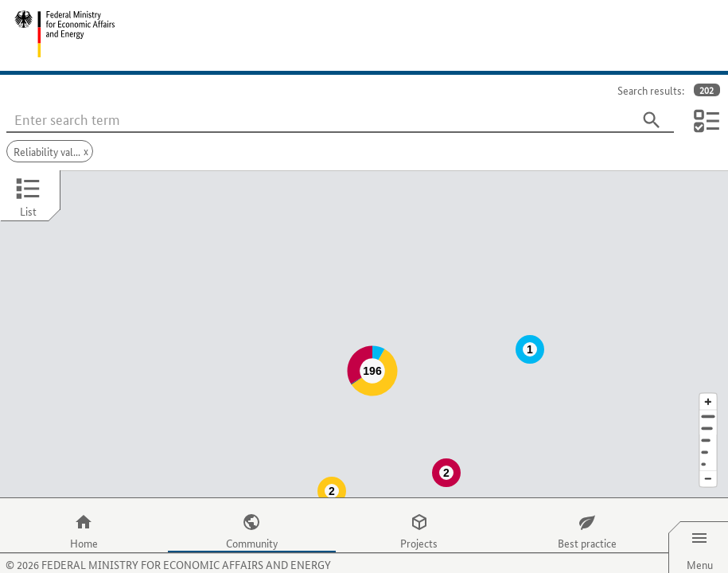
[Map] (364, 318)
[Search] (652, 120)
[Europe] (708, 433)
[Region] (708, 409)
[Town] (708, 397)
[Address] (708, 385)
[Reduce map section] (708, 448)
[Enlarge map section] (708, 370)
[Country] (708, 421)
